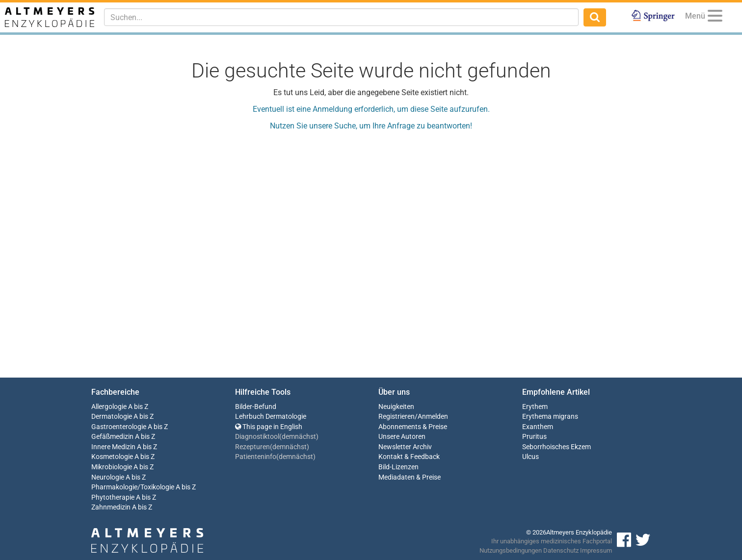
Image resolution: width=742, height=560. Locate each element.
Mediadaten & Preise (410, 477)
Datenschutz (561, 550)
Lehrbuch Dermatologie (271, 417)
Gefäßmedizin (112, 437)
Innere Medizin (113, 447)
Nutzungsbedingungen (511, 550)
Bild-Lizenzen (398, 467)
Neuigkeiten (396, 407)
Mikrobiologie (112, 467)
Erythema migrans (550, 417)
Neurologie (108, 477)
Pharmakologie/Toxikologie (133, 487)
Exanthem (538, 427)
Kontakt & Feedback (409, 457)
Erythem (535, 407)
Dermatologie (112, 417)
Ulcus (530, 457)
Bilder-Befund (256, 407)
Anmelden (433, 417)
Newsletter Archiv (405, 447)
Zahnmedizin (111, 507)
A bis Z (138, 407)
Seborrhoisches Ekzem (556, 447)
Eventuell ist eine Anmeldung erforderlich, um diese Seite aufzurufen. (371, 109)
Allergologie (109, 407)
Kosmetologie (112, 457)
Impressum (596, 550)
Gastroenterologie (119, 427)
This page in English (269, 427)
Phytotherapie (113, 497)
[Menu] (715, 17)
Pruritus (534, 437)
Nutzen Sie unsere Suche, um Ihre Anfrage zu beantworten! (371, 126)
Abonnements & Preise (413, 427)
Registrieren (397, 417)
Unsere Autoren (402, 437)
